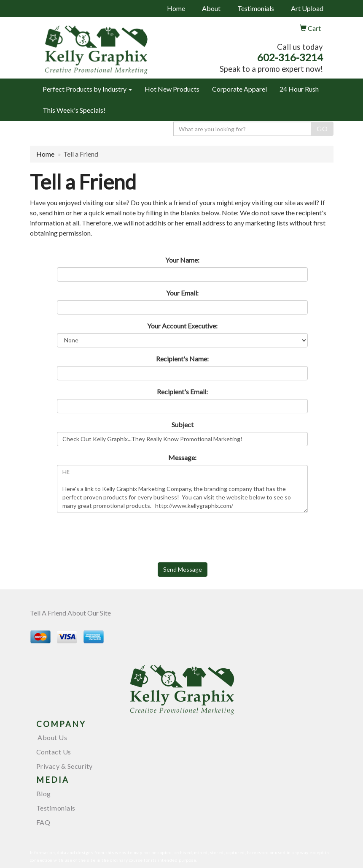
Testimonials (256, 8)
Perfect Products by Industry (87, 89)
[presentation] (121, 536)
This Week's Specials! (74, 110)
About (211, 8)
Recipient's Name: (182, 359)
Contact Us (54, 752)
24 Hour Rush (299, 89)
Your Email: (182, 293)
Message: (182, 457)
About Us (52, 737)
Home (176, 8)
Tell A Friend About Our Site (70, 613)
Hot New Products (172, 89)
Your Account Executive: (182, 326)
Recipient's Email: (182, 392)
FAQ (43, 822)
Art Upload (307, 8)
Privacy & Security (65, 766)
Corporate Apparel (239, 89)
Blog (44, 793)
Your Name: (182, 260)
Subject (183, 425)
